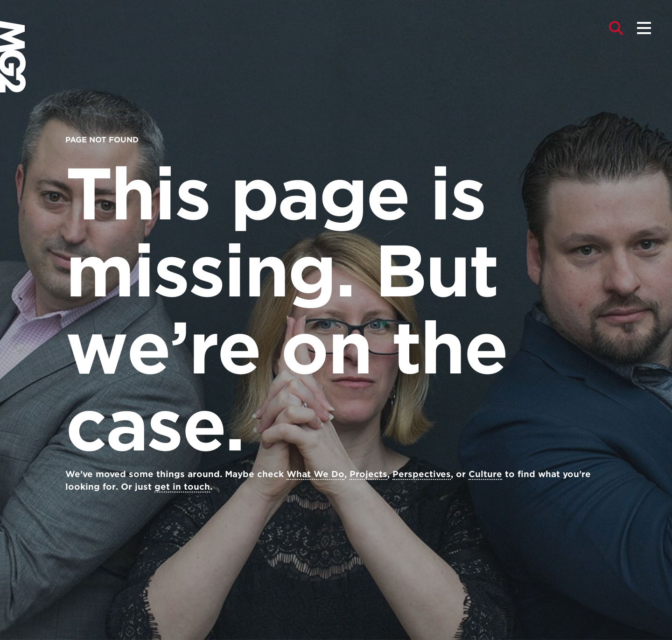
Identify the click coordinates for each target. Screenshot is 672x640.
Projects (368, 474)
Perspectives (422, 474)
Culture (485, 474)
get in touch (182, 487)
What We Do (315, 474)
